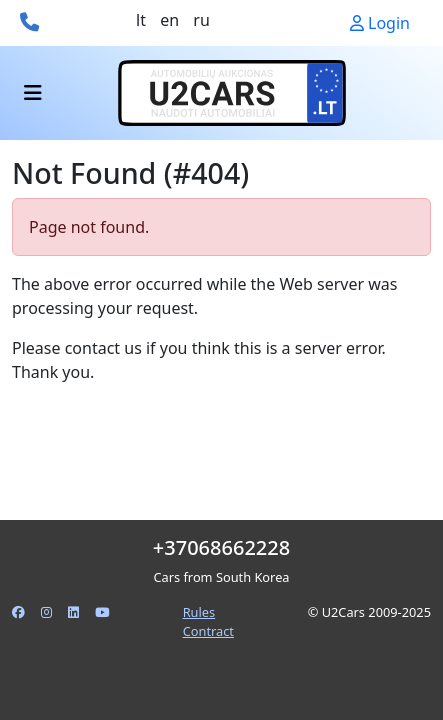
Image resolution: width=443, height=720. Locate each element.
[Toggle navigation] (33, 93)
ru (201, 20)
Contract (208, 631)
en (169, 20)
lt (141, 20)
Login (380, 23)
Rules (199, 612)
